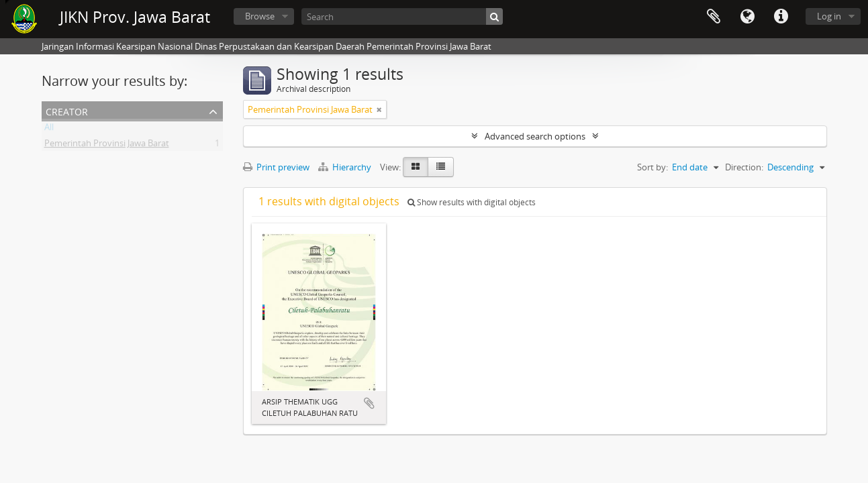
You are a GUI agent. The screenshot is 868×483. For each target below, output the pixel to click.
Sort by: (653, 167)
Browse (260, 16)
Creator (67, 110)
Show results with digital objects (472, 202)
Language (747, 17)
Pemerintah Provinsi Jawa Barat (107, 146)
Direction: (744, 167)
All (49, 129)
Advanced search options (535, 136)
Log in (829, 16)
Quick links (781, 17)
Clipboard (714, 17)
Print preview (276, 167)
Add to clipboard (369, 403)
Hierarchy (346, 167)
